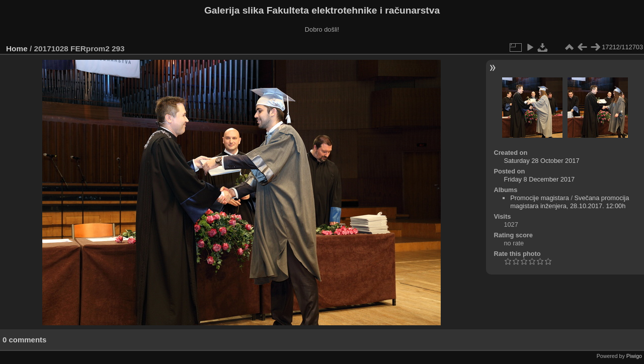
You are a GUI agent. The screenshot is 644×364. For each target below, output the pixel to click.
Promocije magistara (540, 198)
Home (17, 49)
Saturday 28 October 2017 (541, 161)
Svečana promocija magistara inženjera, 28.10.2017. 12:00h (570, 202)
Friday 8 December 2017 (539, 179)
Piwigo (634, 356)
